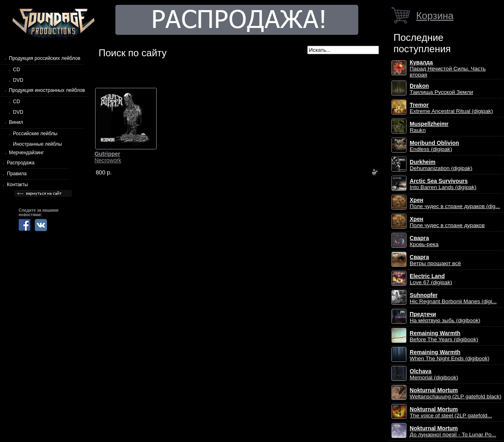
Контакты (17, 185)
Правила (17, 174)
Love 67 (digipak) (431, 279)
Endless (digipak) (434, 146)
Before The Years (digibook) (444, 336)
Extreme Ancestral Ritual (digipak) (451, 108)
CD (16, 70)
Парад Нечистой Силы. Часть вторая (448, 69)
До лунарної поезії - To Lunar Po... (453, 431)
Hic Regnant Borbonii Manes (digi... (453, 298)
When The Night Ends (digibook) (450, 355)
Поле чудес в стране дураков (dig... (455, 203)
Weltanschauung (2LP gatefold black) (456, 393)
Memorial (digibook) (434, 374)
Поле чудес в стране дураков (447, 222)
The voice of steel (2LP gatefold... (451, 412)
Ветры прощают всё (435, 260)
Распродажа (21, 163)
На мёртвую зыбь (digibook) (445, 317)
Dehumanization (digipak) (441, 165)
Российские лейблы (35, 134)
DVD (18, 80)
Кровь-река (424, 241)
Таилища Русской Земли (441, 89)
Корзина (435, 16)
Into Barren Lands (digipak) (443, 184)
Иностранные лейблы (37, 144)
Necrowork (108, 157)
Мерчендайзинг (26, 153)
